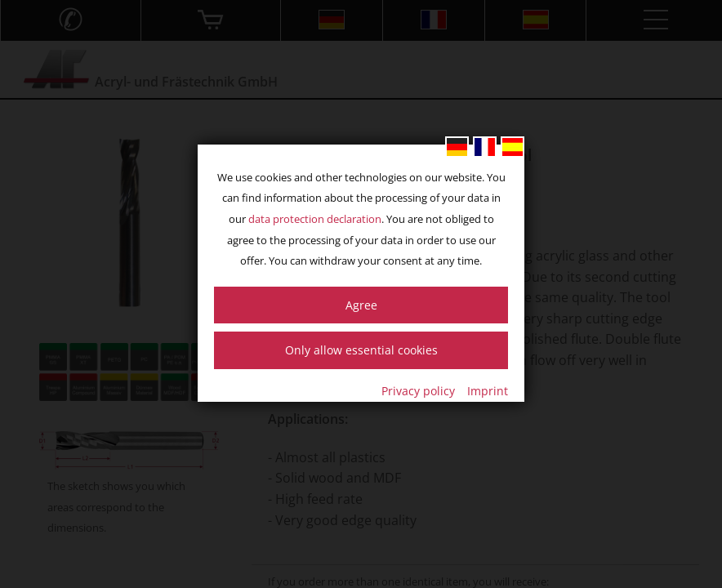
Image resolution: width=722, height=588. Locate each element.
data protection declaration (315, 219)
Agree (361, 305)
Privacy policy (418, 391)
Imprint (488, 391)
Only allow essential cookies (361, 350)
